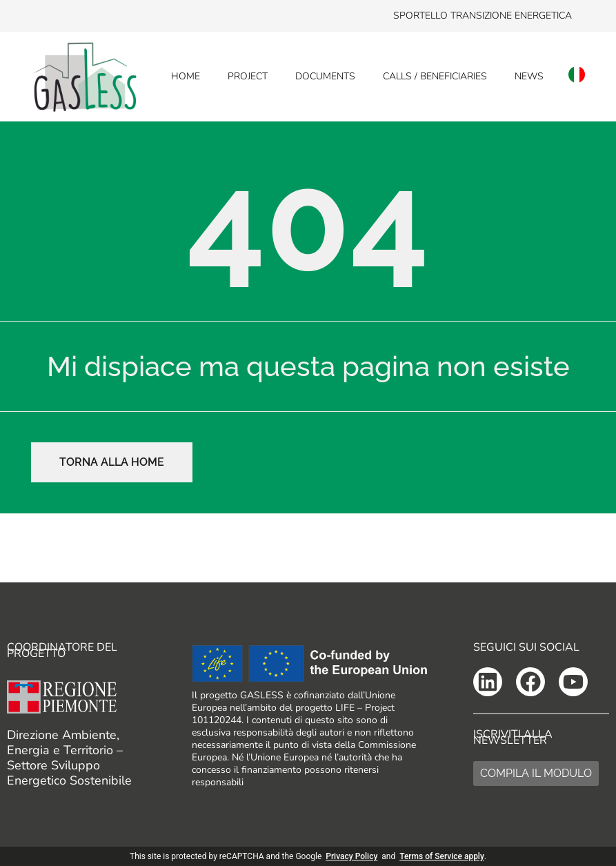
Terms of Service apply (442, 856)
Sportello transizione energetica (483, 16)
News (529, 76)
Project (248, 76)
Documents (325, 76)
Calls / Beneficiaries (435, 76)
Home (186, 76)
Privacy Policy (351, 856)
